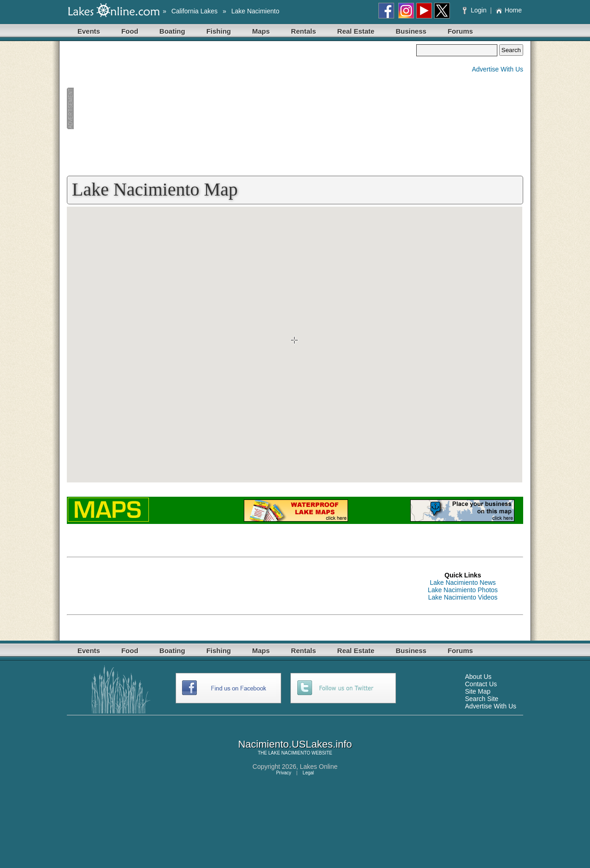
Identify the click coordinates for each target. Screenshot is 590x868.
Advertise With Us (498, 69)
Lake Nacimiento (255, 11)
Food (130, 31)
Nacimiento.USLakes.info (295, 744)
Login (475, 10)
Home (509, 10)
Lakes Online (319, 767)
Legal (308, 773)
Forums (460, 31)
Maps (261, 31)
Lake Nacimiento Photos (463, 590)
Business (411, 31)
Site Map (478, 691)
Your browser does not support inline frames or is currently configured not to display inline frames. (295, 345)
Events (89, 31)
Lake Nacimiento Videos (463, 597)
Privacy (284, 773)
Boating (172, 31)
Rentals (303, 31)
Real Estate (356, 31)
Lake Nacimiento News (463, 583)
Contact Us (481, 684)
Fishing (219, 31)
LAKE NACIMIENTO (289, 753)
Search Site (482, 699)
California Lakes (195, 11)
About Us (478, 677)
